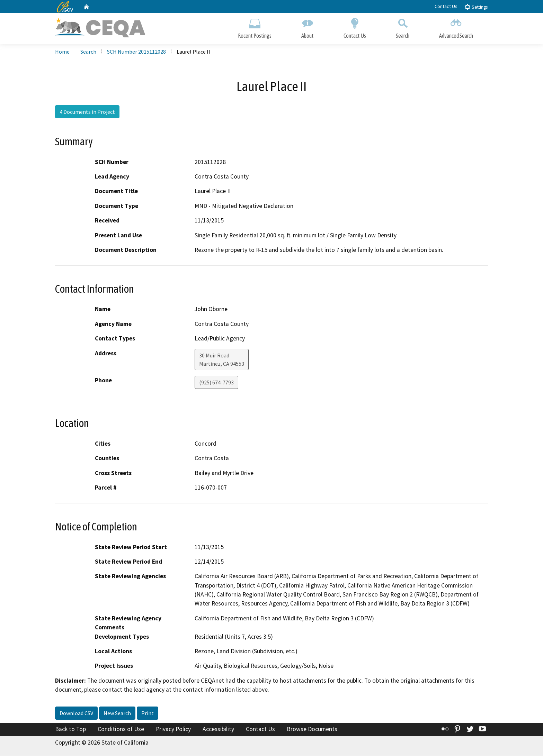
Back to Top (70, 730)
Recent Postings (255, 27)
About (308, 27)
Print (148, 714)
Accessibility (218, 730)
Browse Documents (312, 730)
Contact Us (446, 6)
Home (62, 52)
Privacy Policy (173, 730)
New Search (117, 714)
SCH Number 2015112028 (136, 52)
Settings (476, 7)
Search (403, 27)
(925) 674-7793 (216, 383)
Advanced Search (456, 27)
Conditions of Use (121, 730)
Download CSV (76, 714)
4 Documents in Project (87, 112)
